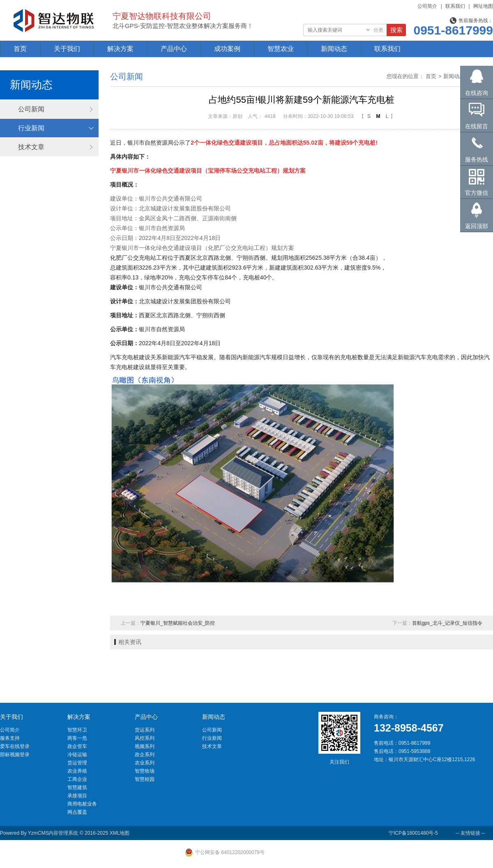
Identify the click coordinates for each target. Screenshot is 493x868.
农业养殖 (77, 771)
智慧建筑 (77, 787)
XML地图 (120, 833)
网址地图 (483, 6)
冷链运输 (77, 755)
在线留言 (477, 126)
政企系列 (145, 755)
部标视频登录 (15, 755)
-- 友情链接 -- (470, 833)
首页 (20, 49)
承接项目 (77, 796)
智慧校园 (145, 779)
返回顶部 (477, 226)
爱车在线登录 (15, 746)
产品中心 (174, 49)
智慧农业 (281, 49)
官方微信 (477, 193)
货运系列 (145, 730)
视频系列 (145, 746)
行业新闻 (31, 128)
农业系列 (145, 763)
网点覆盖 (77, 812)
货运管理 (77, 763)
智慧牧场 (145, 771)
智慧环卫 (77, 730)
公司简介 (427, 6)
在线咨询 (477, 93)
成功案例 (227, 49)
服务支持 (10, 738)
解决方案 (120, 49)
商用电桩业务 (82, 804)
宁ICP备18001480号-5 (413, 833)
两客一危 (77, 738)
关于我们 (67, 49)
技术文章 (31, 147)
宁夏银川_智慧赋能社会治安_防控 (178, 623)
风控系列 (145, 738)
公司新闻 (31, 109)
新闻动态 (334, 49)
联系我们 (455, 6)
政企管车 (77, 746)
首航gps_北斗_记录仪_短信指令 (447, 623)
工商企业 (77, 779)
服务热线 (477, 159)
